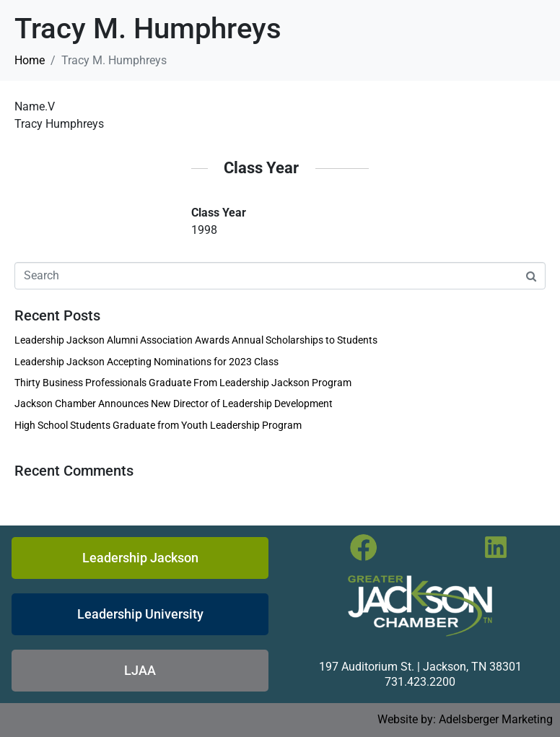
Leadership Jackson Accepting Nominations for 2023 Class (146, 362)
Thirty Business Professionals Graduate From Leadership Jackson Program (183, 383)
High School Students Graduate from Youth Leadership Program (158, 425)
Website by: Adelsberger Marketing (465, 719)
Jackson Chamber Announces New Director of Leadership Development (174, 404)
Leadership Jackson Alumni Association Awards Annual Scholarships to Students (196, 340)
